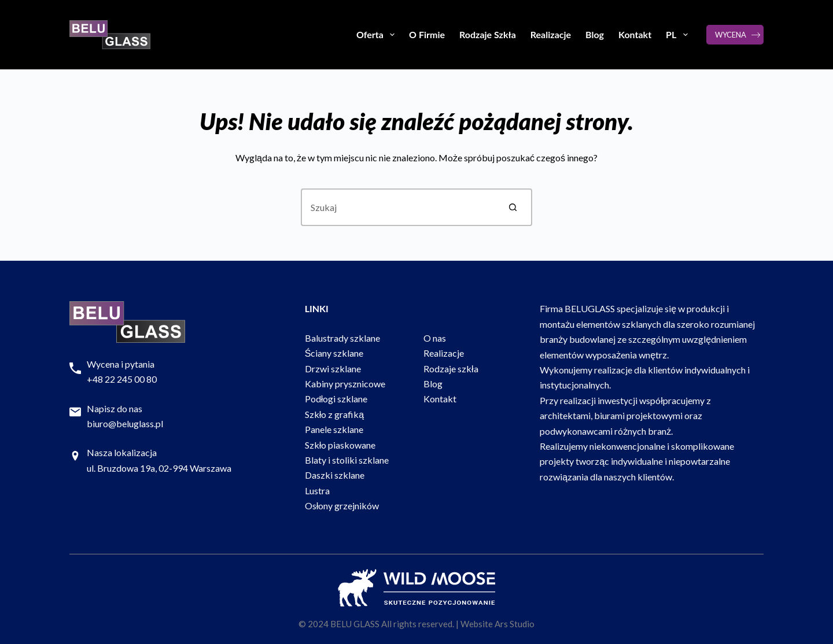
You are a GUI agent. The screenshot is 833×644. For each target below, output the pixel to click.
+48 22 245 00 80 (122, 379)
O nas (435, 338)
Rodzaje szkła (451, 369)
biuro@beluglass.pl (125, 423)
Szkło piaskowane (340, 445)
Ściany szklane (334, 353)
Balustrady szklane (342, 338)
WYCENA (731, 35)
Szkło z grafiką (334, 414)
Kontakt (635, 34)
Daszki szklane (335, 475)
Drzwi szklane (333, 369)
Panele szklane (334, 429)
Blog (595, 34)
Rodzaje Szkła (488, 34)
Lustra (317, 491)
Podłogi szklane (336, 399)
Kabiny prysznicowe (345, 384)
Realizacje (551, 34)
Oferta (378, 35)
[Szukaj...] (398, 207)
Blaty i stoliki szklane (347, 460)
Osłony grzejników (342, 506)
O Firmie (427, 34)
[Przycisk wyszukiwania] (513, 207)
